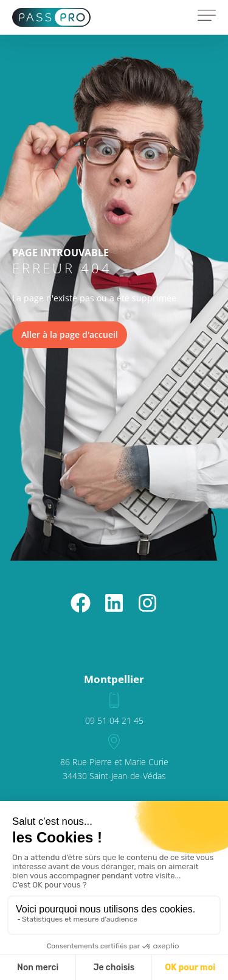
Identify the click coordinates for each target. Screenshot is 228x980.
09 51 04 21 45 (114, 720)
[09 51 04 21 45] (114, 700)
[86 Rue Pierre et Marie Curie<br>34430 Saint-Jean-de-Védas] (114, 742)
